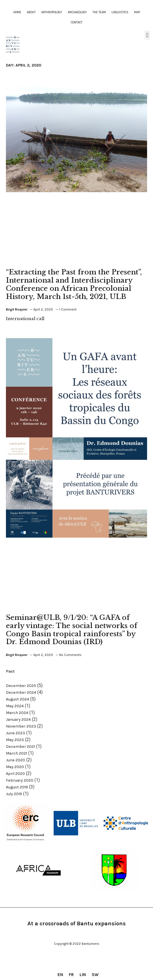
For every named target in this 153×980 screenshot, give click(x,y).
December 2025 (21, 686)
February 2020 (20, 780)
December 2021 (20, 747)
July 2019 (14, 794)
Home (17, 12)
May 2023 (15, 740)
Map (137, 12)
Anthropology (52, 12)
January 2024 (18, 720)
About (31, 12)
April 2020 (15, 774)
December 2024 (21, 692)
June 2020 (16, 760)
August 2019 (17, 787)
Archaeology (77, 12)
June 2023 (16, 733)
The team (99, 12)
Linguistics (120, 12)
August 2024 (18, 699)
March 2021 (17, 753)
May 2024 (15, 706)
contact (77, 22)
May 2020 (15, 767)
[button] (147, 35)
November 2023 (21, 726)
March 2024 (17, 713)
